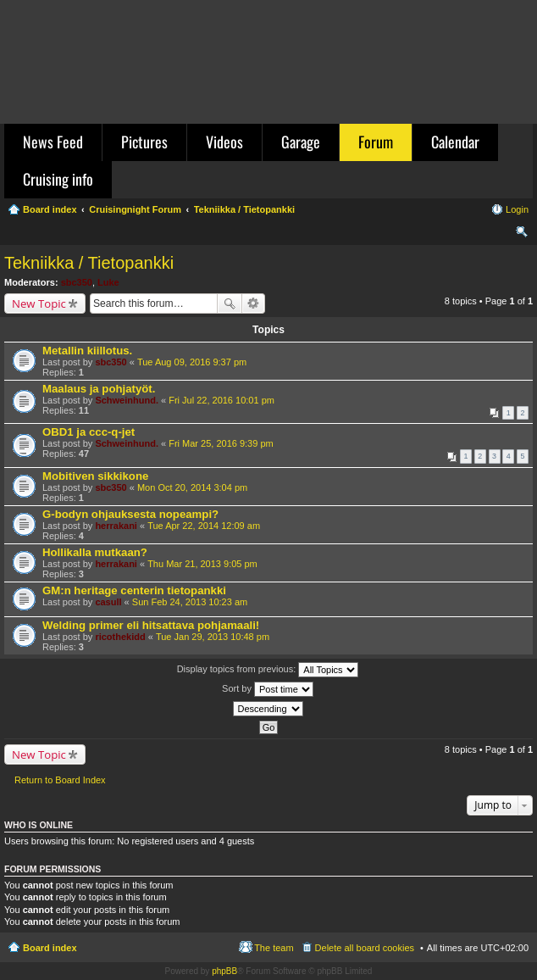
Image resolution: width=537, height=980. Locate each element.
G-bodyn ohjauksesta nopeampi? (130, 514)
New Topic (39, 303)
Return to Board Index (60, 780)
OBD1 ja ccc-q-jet (89, 432)
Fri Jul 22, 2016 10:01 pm (221, 400)
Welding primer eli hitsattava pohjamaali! (151, 625)
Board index (50, 948)
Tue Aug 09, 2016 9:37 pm (192, 362)
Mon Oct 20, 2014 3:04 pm (192, 487)
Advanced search (254, 303)
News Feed (53, 142)
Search (230, 303)
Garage (301, 142)
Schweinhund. (127, 400)
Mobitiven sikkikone (95, 476)
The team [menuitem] (274, 948)
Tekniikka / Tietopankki (89, 263)
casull (108, 602)
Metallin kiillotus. (87, 351)
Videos (224, 142)
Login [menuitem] (517, 209)
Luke (108, 282)
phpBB (224, 971)
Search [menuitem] (522, 234)
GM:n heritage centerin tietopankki (134, 590)
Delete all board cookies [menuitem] (365, 948)
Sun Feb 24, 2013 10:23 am (190, 602)
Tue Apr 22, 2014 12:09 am (204, 526)
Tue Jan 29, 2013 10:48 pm (213, 637)
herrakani (116, 526)
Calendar (455, 142)
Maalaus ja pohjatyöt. (99, 389)
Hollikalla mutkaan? (95, 552)
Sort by (268, 689)
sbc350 (77, 282)
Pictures (144, 142)
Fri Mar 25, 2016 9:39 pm (221, 443)
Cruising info (58, 179)
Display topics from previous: (268, 670)
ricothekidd (120, 637)
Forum (376, 142)
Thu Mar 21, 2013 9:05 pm (202, 564)
